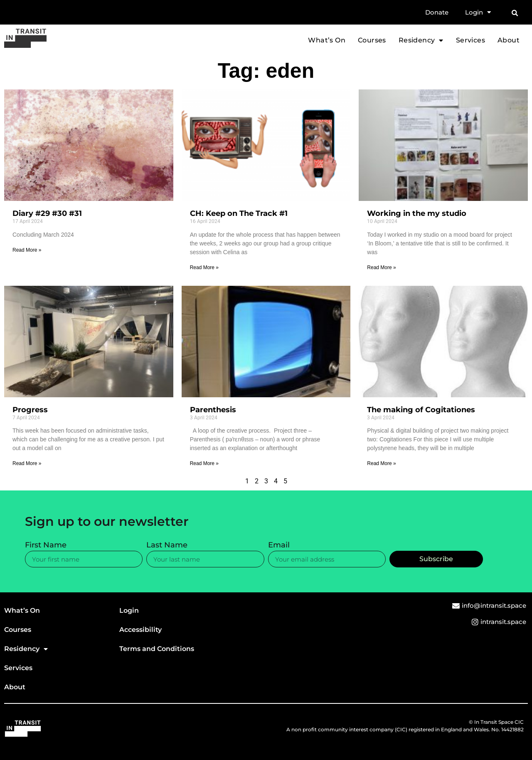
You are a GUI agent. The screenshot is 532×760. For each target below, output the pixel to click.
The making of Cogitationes (421, 410)
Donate (437, 12)
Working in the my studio (417, 213)
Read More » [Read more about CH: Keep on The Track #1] (204, 267)
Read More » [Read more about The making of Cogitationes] (381, 463)
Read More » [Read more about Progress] (27, 463)
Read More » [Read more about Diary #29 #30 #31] (27, 250)
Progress (30, 410)
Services (470, 40)
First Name (46, 545)
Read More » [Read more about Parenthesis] (204, 463)
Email (279, 545)
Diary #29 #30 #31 (47, 213)
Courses (372, 40)
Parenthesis (213, 410)
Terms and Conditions (157, 649)
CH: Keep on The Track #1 (239, 213)
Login (478, 12)
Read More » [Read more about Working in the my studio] (381, 267)
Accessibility (140, 630)
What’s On (327, 40)
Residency (421, 40)
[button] (515, 13)
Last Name (167, 545)
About (509, 40)
